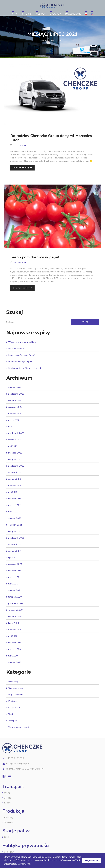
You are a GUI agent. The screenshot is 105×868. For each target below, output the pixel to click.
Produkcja (41, 14)
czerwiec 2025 (15, 407)
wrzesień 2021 (15, 545)
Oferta (7, 793)
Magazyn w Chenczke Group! (22, 355)
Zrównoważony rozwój (19, 727)
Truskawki (9, 822)
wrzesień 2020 (15, 610)
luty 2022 (13, 512)
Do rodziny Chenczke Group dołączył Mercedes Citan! (51, 138)
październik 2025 (16, 394)
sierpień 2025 (15, 400)
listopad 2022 (15, 459)
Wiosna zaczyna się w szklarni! (22, 342)
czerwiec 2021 (15, 564)
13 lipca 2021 (18, 263)
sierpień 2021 (15, 551)
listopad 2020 (15, 597)
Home (45, 40)
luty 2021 (13, 584)
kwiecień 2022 (15, 499)
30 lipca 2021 (18, 145)
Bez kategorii (14, 681)
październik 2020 (16, 603)
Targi (11, 714)
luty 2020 (13, 656)
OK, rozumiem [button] (92, 861)
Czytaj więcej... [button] (25, 864)
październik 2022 (16, 466)
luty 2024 (13, 427)
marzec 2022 (15, 505)
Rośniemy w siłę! (16, 349)
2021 (53, 40)
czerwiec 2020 (15, 630)
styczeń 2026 (15, 387)
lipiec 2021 (14, 558)
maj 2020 (13, 636)
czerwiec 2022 (15, 486)
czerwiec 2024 (15, 414)
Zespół (7, 798)
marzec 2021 (15, 577)
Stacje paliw (56, 14)
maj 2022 (13, 492)
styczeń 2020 (15, 662)
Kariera (7, 803)
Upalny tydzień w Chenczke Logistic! (25, 368)
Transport (27, 14)
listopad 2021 (15, 531)
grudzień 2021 (15, 525)
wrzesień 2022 (15, 472)
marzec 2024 (15, 420)
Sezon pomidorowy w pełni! (35, 257)
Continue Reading (22, 167)
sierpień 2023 (15, 440)
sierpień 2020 (15, 617)
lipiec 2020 (14, 623)
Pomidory (9, 817)
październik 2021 (16, 538)
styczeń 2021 (15, 590)
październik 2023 (16, 433)
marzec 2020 (15, 649)
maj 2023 (13, 446)
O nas (15, 14)
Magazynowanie (73, 14)
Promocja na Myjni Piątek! (20, 362)
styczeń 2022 (15, 518)
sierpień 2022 (15, 479)
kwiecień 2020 (15, 643)
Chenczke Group (16, 688)
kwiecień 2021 (15, 571)
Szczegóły (9, 852)
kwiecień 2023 (15, 453)
